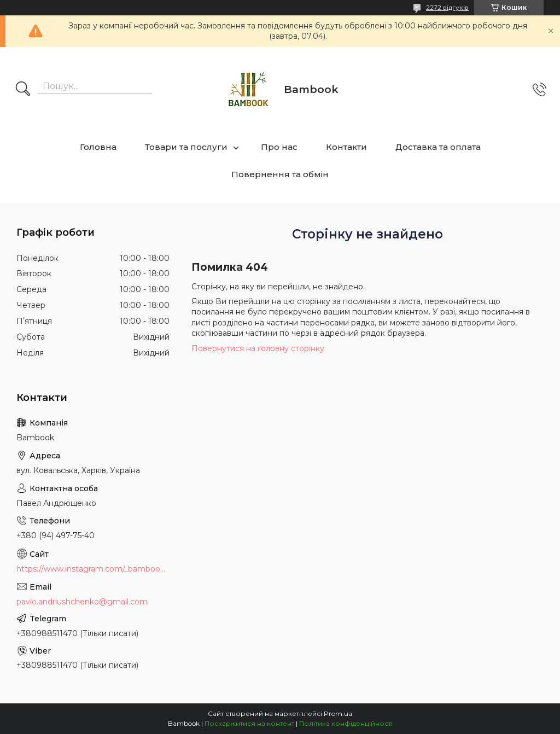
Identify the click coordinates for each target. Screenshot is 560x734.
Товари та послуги (186, 147)
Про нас (279, 147)
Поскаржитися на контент (249, 723)
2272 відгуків (447, 7)
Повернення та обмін (280, 174)
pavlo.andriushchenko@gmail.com (82, 602)
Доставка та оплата (438, 147)
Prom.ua (338, 713)
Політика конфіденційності (346, 723)
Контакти (346, 147)
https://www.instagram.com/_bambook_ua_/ (93, 569)
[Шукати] (23, 90)
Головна (98, 147)
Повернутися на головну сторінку (258, 348)
